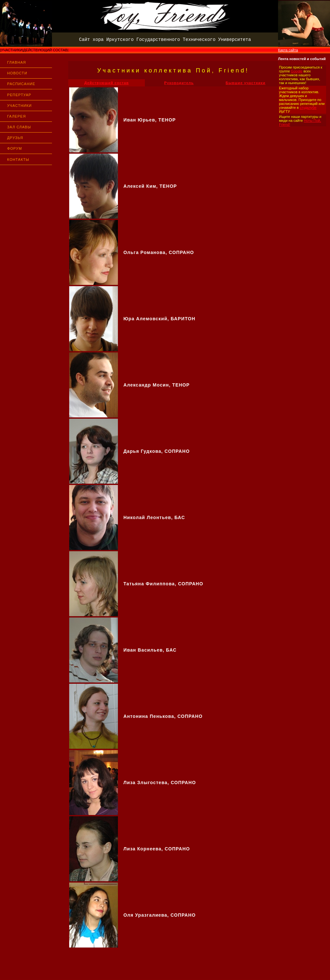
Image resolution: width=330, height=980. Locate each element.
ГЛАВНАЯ (17, 62)
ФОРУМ (15, 148)
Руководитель (179, 83)
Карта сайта (288, 50)
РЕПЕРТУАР (19, 95)
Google (297, 71)
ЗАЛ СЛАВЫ (19, 127)
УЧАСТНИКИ (19, 106)
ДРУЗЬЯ (15, 138)
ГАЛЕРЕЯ (17, 116)
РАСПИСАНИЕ (21, 84)
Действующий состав (106, 83)
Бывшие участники (246, 83)
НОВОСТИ (17, 73)
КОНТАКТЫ (18, 159)
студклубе (308, 108)
